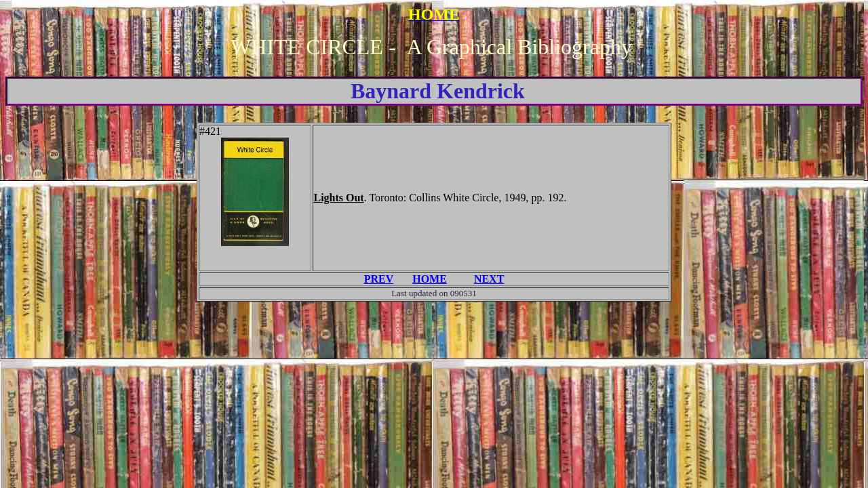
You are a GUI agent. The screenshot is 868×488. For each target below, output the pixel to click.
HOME (430, 279)
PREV (379, 279)
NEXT (489, 279)
